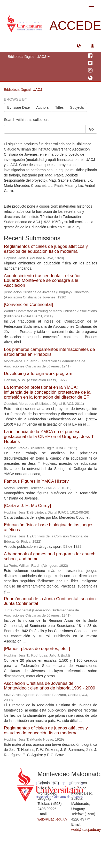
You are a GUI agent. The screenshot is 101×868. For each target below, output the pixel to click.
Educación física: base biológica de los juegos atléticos (49, 527)
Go (91, 129)
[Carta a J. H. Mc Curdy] (27, 506)
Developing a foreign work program (38, 374)
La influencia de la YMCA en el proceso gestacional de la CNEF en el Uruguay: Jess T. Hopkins (49, 436)
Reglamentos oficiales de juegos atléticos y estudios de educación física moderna (46, 249)
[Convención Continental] (28, 305)
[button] (79, 45)
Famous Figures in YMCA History (36, 481)
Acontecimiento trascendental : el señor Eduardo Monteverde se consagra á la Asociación (42, 281)
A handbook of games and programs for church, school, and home (50, 556)
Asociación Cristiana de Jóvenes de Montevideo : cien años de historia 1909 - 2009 (49, 686)
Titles (59, 107)
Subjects (77, 107)
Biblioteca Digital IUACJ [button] (29, 57)
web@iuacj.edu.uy (52, 819)
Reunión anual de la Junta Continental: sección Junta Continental (50, 601)
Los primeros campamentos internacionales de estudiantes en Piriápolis (49, 352)
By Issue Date (18, 107)
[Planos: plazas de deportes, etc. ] (37, 649)
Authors (42, 107)
